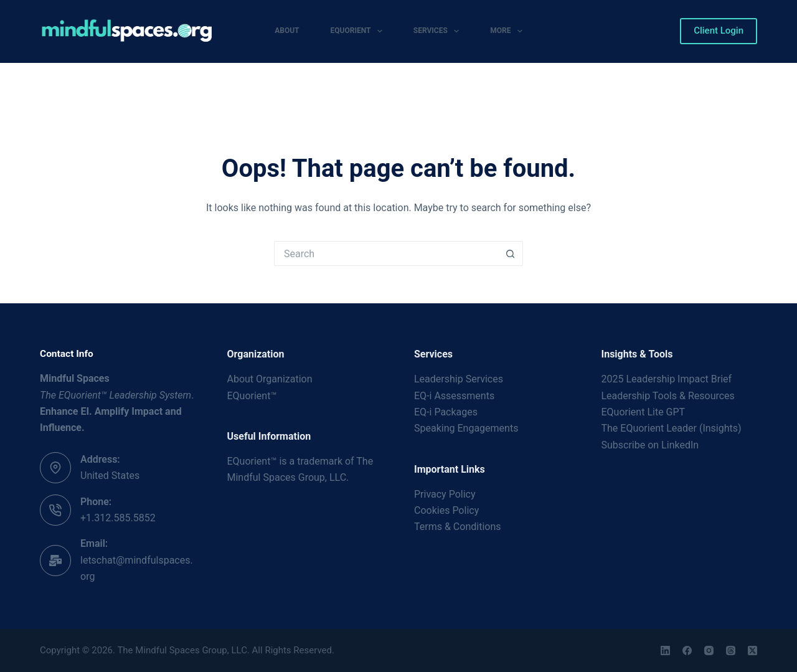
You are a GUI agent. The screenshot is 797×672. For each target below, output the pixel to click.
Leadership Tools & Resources (668, 396)
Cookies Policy (446, 510)
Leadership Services (459, 379)
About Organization (270, 379)
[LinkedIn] (665, 651)
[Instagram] (709, 651)
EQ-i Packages (446, 412)
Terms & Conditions (458, 527)
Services (439, 31)
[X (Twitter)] (752, 651)
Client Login (719, 31)
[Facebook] (687, 651)
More (509, 31)
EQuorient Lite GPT (644, 412)
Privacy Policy (445, 494)
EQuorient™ (252, 396)
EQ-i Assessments (454, 396)
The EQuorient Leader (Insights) (672, 428)
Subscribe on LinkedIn (650, 445)
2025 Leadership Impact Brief (667, 379)
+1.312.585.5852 (118, 518)
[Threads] (731, 651)
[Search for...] (386, 253)
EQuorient (359, 31)
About (287, 31)
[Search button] (511, 253)
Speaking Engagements (466, 428)
